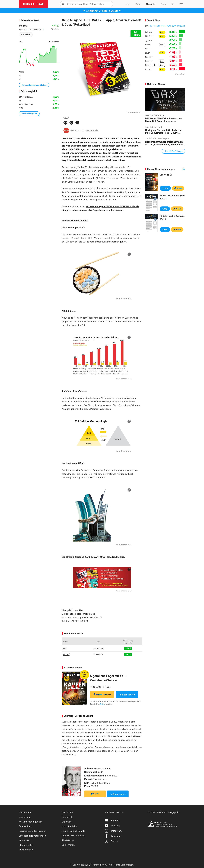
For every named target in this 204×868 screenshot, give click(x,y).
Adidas (148, 45)
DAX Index (23, 26)
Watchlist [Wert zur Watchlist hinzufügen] (26, 35)
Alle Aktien (67, 812)
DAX (66, 117)
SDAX (174, 26)
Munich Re (149, 57)
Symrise (148, 40)
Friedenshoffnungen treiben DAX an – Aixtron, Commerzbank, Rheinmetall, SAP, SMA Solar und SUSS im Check (165, 143)
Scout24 (148, 49)
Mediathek (67, 817)
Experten (66, 822)
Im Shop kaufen (127, 695)
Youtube (112, 825)
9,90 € (165, 209)
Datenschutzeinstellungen (32, 836)
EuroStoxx (181, 26)
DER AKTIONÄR (92, 130)
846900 (23, 29)
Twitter (112, 841)
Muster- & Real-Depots (73, 831)
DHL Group (149, 36)
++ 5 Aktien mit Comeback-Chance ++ (102, 11)
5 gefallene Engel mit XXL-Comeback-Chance (109, 678)
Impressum (25, 817)
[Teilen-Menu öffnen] (65, 123)
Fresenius (149, 61)
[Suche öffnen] (63, 4)
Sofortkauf (102, 694)
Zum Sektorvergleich (29, 113)
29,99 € (165, 188)
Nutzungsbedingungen (31, 822)
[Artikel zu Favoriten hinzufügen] (77, 122)
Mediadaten (25, 812)
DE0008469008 (36, 29)
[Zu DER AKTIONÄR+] (151, 4)
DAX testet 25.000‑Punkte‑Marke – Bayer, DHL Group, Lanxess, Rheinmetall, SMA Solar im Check (163, 120)
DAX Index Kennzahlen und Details (34, 85)
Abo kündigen (26, 850)
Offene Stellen (26, 845)
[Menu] (181, 4)
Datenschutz (25, 826)
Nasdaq (152, 26)
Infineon (149, 32)
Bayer (147, 53)
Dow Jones (161, 26)
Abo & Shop (68, 840)
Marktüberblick (69, 826)
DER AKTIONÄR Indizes (73, 835)
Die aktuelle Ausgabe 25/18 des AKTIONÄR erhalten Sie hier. (93, 557)
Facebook (113, 836)
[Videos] (163, 4)
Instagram (113, 831)
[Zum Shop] (127, 4)
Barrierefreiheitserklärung (32, 831)
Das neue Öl (166, 175)
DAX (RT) (67, 654)
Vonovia (148, 69)
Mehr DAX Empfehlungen (173, 151)
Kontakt (112, 820)
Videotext (24, 840)
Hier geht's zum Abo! (73, 610)
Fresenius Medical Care (151, 65)
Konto (102, 704)
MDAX (169, 26)
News (162, 32)
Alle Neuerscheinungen (181, 169)
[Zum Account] (138, 4)
